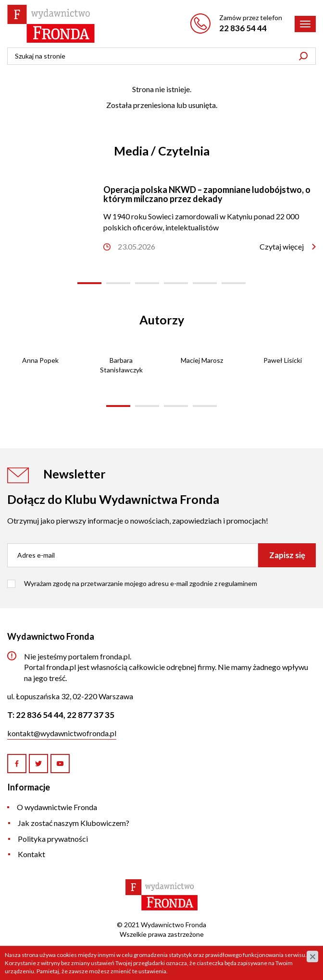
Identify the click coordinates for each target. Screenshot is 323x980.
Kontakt (31, 854)
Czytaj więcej (282, 246)
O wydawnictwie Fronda (57, 807)
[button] (89, 283)
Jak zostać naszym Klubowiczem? (74, 823)
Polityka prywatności (53, 839)
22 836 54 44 (243, 28)
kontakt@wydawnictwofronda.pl (62, 733)
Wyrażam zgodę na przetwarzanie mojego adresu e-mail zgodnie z (141, 583)
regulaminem (238, 583)
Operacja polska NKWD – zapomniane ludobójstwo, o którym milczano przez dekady (207, 194)
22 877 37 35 (91, 715)
